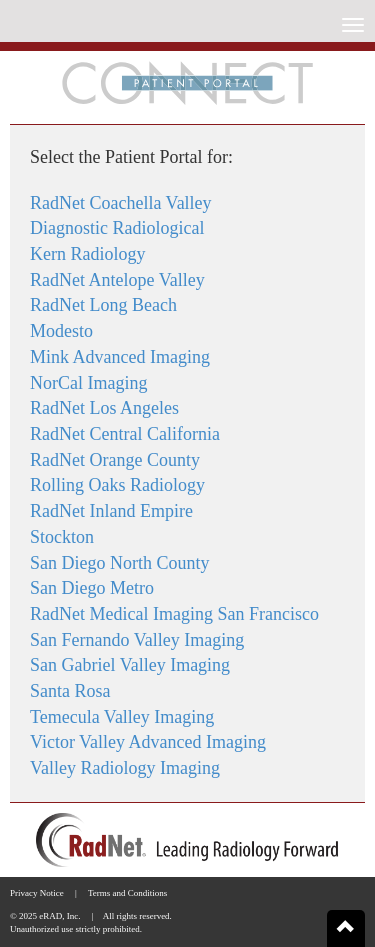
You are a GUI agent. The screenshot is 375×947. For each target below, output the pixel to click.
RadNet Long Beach (103, 305)
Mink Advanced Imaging (120, 357)
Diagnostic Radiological (117, 228)
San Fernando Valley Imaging (137, 640)
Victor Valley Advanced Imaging (148, 742)
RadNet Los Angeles (104, 408)
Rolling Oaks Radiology (117, 485)
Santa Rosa (70, 691)
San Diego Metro (92, 588)
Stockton (62, 537)
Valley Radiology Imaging (125, 768)
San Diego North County (120, 563)
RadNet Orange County (115, 460)
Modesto (61, 331)
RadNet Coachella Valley (121, 203)
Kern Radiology (87, 254)
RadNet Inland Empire (111, 511)
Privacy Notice (37, 893)
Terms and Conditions (127, 893)
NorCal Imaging (88, 383)
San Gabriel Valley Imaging (130, 665)
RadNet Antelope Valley (117, 280)
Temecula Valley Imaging (122, 717)
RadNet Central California (125, 434)
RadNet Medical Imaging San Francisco (174, 614)
